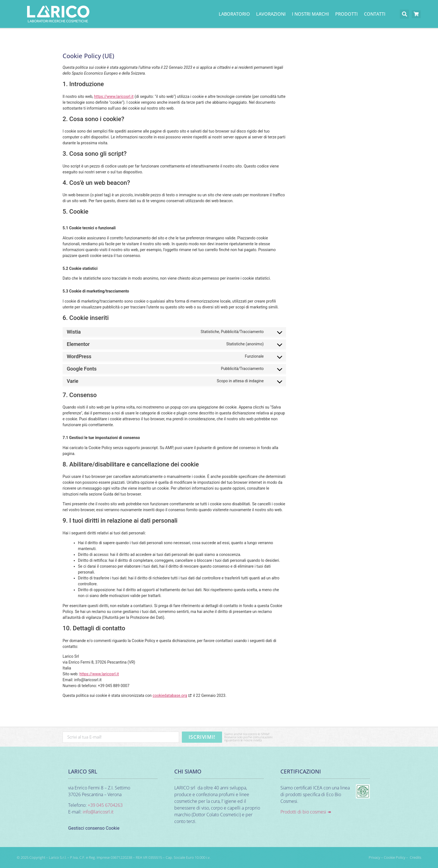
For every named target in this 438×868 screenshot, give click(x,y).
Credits (416, 857)
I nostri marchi (310, 14)
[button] (404, 14)
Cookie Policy (395, 857)
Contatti (375, 14)
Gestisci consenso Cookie (94, 828)
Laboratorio (234, 14)
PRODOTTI (347, 14)
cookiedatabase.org (170, 695)
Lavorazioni (271, 14)
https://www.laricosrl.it (114, 96)
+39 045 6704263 (105, 805)
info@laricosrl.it (98, 812)
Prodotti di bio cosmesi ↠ (306, 812)
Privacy (374, 857)
